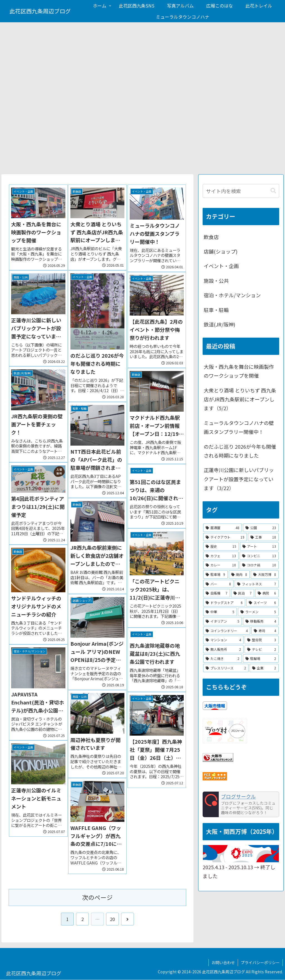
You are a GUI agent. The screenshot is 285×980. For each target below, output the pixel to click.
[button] (273, 191)
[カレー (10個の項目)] (221, 565)
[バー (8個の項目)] (218, 584)
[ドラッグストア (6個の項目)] (224, 603)
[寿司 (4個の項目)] (265, 631)
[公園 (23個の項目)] (261, 528)
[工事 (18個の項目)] (263, 537)
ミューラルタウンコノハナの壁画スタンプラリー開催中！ (239, 427)
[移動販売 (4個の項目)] (261, 621)
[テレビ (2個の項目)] (261, 649)
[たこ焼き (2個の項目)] (223, 659)
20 (112, 919)
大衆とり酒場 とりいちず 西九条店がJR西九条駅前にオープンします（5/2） (240, 399)
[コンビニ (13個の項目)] (259, 556)
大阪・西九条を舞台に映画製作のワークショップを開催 (239, 371)
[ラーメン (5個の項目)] (258, 612)
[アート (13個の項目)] (259, 546)
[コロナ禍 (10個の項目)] (259, 565)
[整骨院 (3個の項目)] (261, 640)
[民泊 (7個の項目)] (243, 593)
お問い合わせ (223, 962)
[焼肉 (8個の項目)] (239, 574)
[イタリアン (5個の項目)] (223, 621)
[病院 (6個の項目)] (267, 593)
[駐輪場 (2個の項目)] (261, 659)
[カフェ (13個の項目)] (221, 556)
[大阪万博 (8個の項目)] (265, 574)
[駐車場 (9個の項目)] (215, 574)
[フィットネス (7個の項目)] (256, 584)
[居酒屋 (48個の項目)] (223, 528)
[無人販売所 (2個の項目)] (223, 649)
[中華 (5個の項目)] (220, 612)
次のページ (97, 897)
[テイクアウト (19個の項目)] (225, 537)
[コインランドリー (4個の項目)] (227, 631)
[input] (241, 191)
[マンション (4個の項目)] (223, 640)
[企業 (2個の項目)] (264, 668)
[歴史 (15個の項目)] (221, 546)
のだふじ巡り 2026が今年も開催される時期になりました (240, 451)
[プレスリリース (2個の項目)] (226, 668)
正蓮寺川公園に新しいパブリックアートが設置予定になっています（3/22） (239, 479)
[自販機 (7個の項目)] (216, 593)
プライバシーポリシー (260, 962)
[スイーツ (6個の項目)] (262, 603)
